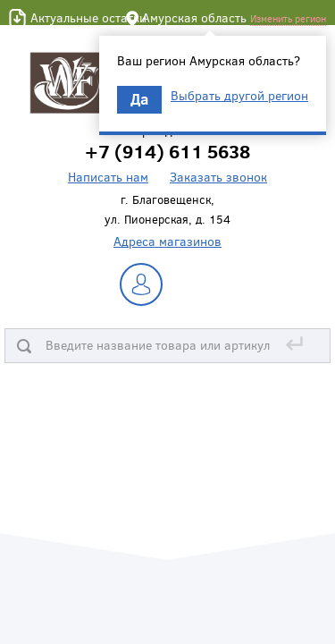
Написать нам (108, 177)
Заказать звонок (218, 177)
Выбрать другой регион (239, 96)
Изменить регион (288, 18)
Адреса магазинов (167, 241)
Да (139, 99)
